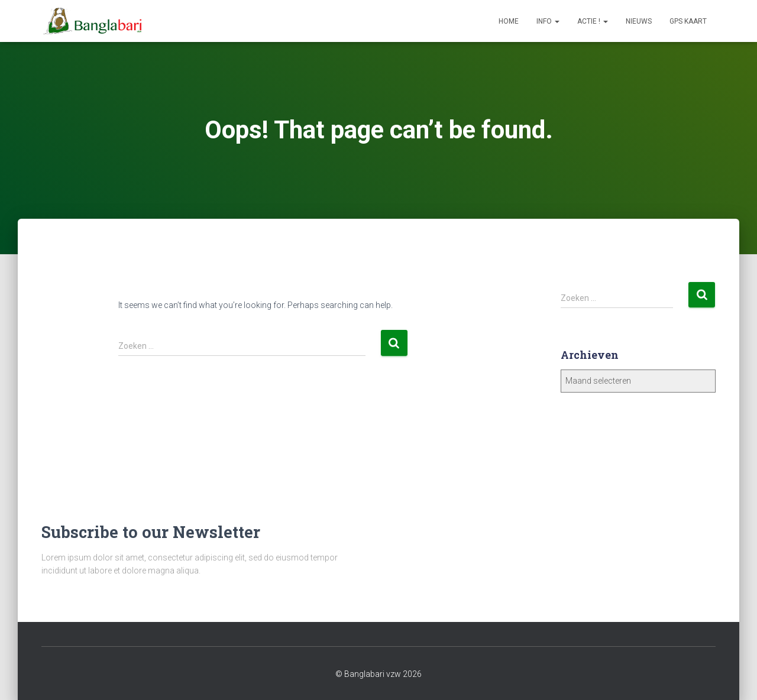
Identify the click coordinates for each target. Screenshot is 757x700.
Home (509, 21)
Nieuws (639, 21)
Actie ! (593, 21)
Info (548, 21)
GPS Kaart (688, 21)
